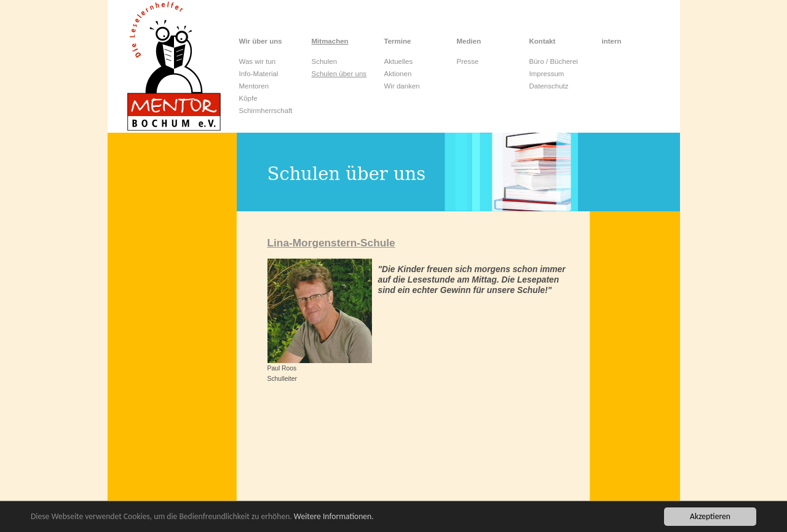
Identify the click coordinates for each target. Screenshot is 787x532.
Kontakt (543, 41)
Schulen (325, 61)
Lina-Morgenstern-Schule (331, 243)
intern (612, 41)
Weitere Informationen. (334, 518)
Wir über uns (261, 41)
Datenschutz (549, 86)
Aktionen (398, 74)
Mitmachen (330, 41)
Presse (468, 61)
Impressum (547, 74)
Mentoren (254, 86)
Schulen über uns (339, 74)
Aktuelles (399, 61)
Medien (469, 41)
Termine (398, 41)
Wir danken (402, 86)
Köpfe (248, 98)
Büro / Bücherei (554, 61)
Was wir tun (258, 61)
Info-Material (259, 74)
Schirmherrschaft (266, 111)
